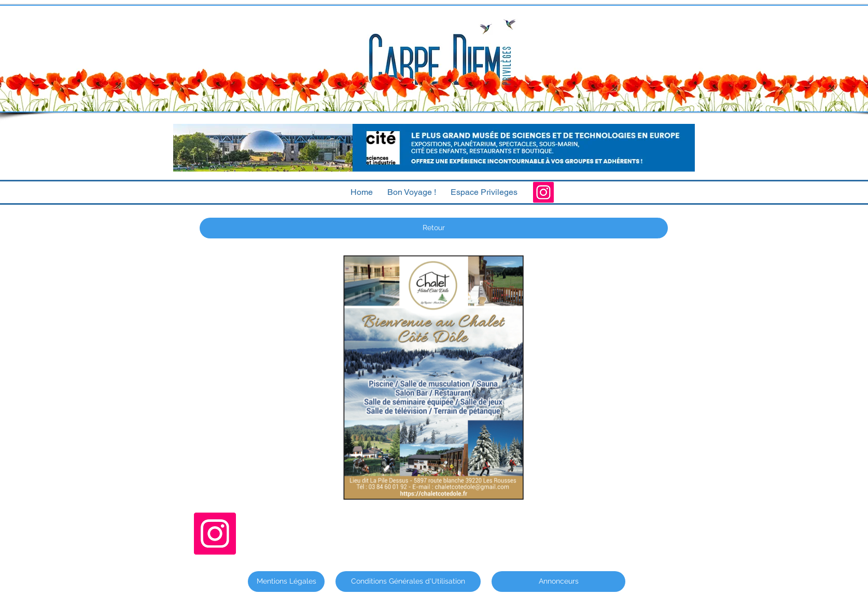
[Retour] (434, 228)
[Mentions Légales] (286, 582)
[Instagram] (543, 192)
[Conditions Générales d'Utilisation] (408, 582)
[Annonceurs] (558, 582)
